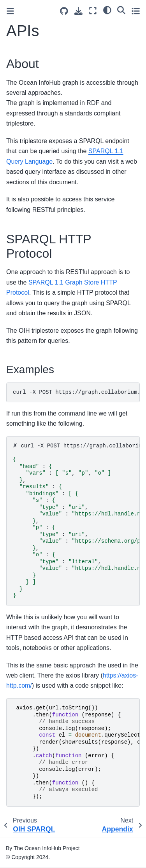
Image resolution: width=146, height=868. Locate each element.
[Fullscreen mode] (93, 11)
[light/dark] (107, 10)
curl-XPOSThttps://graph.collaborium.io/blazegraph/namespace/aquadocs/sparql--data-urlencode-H (76, 392)
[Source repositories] (64, 11)
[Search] (121, 10)
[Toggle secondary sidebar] (136, 11)
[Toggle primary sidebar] (10, 11)
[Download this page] (78, 11)
